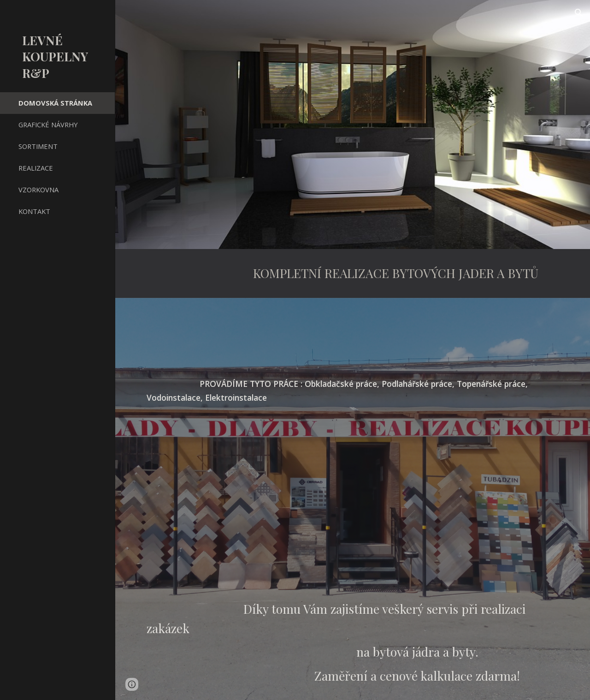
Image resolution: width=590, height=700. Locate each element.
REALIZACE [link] (36, 168)
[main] (353, 273)
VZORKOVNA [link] (38, 190)
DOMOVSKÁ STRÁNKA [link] (55, 103)
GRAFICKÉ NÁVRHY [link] (48, 125)
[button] (579, 13)
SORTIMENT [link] (38, 146)
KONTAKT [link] (34, 211)
